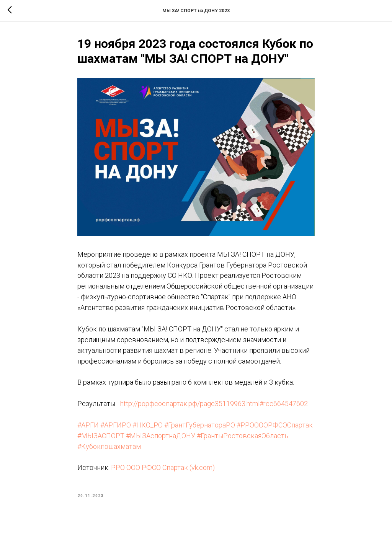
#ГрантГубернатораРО (200, 425)
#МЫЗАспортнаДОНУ (161, 436)
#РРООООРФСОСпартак (275, 425)
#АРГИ (88, 425)
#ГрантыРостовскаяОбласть (243, 436)
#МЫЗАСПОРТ (101, 436)
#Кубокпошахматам (109, 446)
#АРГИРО (116, 425)
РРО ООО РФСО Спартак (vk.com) (163, 467)
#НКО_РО (148, 425)
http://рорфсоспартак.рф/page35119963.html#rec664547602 (214, 404)
